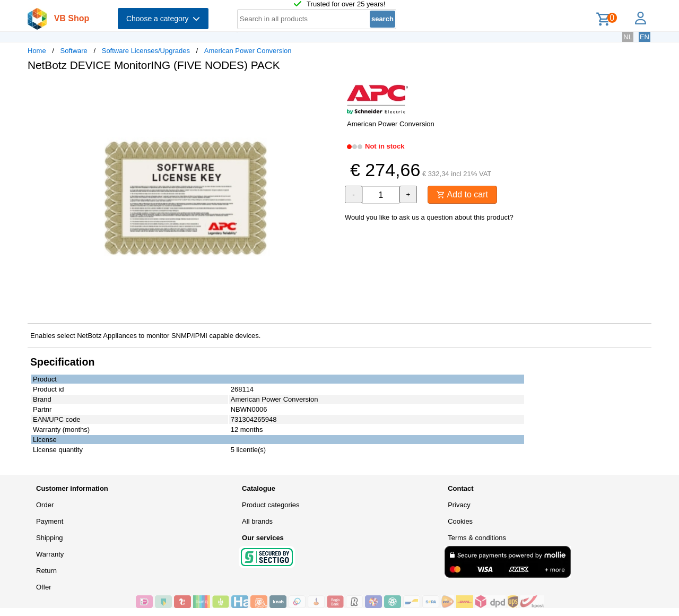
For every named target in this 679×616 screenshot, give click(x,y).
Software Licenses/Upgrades (146, 51)
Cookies (460, 521)
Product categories (271, 505)
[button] (330, 91)
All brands (257, 521)
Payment (50, 521)
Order (45, 505)
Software (74, 51)
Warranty (50, 554)
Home (37, 51)
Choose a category (163, 19)
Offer (44, 587)
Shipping (50, 538)
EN (645, 37)
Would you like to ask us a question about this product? (429, 217)
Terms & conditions (477, 538)
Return (46, 571)
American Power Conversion (248, 51)
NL (628, 37)
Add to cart (462, 194)
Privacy (459, 505)
